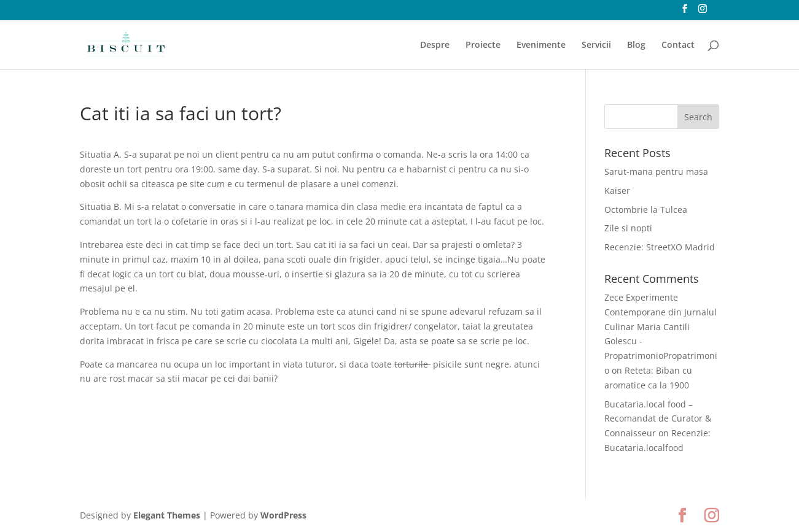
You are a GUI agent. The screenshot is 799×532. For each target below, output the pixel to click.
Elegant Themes (167, 515)
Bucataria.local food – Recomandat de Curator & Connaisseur (658, 419)
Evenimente (541, 45)
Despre (435, 45)
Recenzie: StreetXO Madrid (660, 247)
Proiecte (483, 45)
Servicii (596, 45)
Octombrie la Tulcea (646, 210)
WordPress (283, 515)
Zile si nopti (628, 228)
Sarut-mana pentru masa (656, 172)
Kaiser (617, 191)
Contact (678, 45)
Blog (636, 45)
